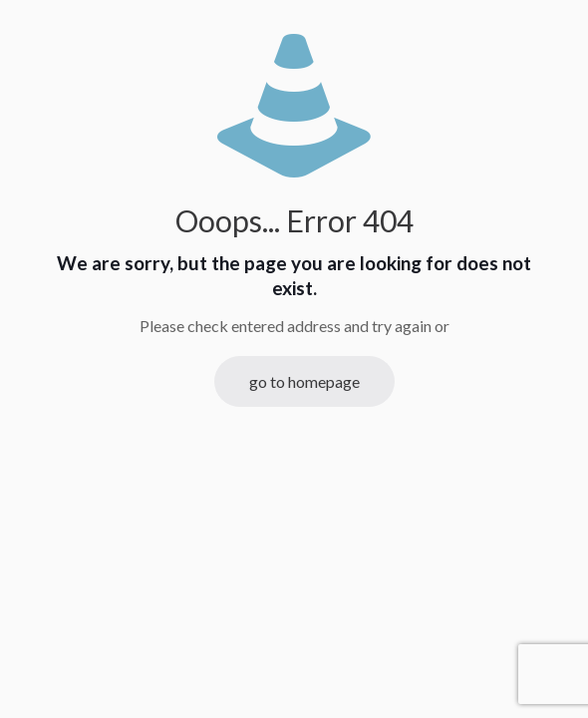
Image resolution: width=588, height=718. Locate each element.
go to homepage (304, 381)
